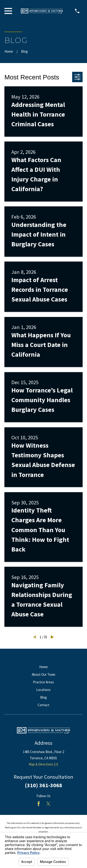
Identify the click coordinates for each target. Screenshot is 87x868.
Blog (43, 697)
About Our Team (43, 674)
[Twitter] (48, 804)
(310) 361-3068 (43, 785)
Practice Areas (43, 682)
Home (43, 667)
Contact (43, 705)
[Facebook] (39, 804)
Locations (43, 690)
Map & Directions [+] (43, 764)
